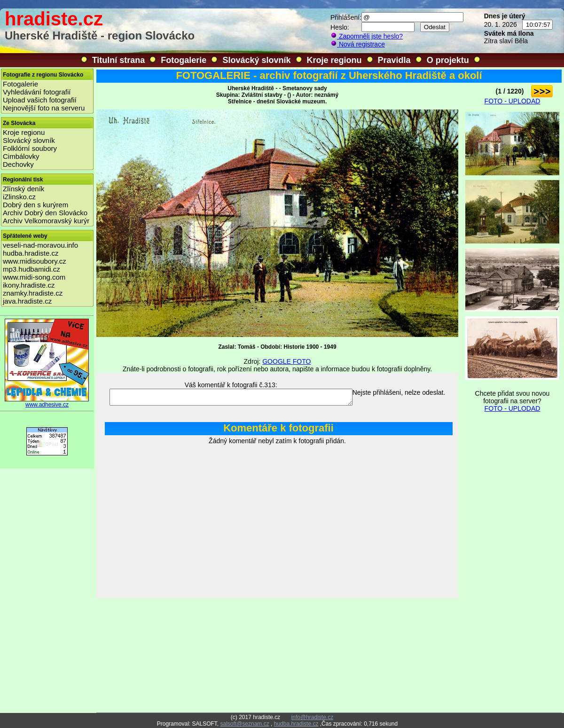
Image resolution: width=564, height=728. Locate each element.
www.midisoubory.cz (35, 261)
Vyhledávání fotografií (37, 92)
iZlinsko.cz (19, 197)
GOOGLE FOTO (286, 361)
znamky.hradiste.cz (33, 293)
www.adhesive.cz (47, 402)
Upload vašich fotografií (40, 100)
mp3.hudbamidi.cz (31, 269)
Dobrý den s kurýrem (35, 205)
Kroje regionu (334, 60)
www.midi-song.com (34, 277)
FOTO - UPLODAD (513, 101)
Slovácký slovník (256, 60)
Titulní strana (119, 60)
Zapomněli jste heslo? (367, 36)
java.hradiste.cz (27, 301)
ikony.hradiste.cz (29, 285)
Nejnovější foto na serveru (44, 108)
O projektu (448, 60)
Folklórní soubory (30, 148)
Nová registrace (358, 44)
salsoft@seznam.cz (244, 724)
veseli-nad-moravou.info (40, 245)
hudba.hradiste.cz (31, 253)
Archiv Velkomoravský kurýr (46, 221)
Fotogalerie (184, 60)
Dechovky (18, 164)
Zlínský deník (23, 189)
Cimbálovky (21, 156)
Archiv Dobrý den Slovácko (45, 213)
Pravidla (394, 60)
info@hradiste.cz (313, 717)
